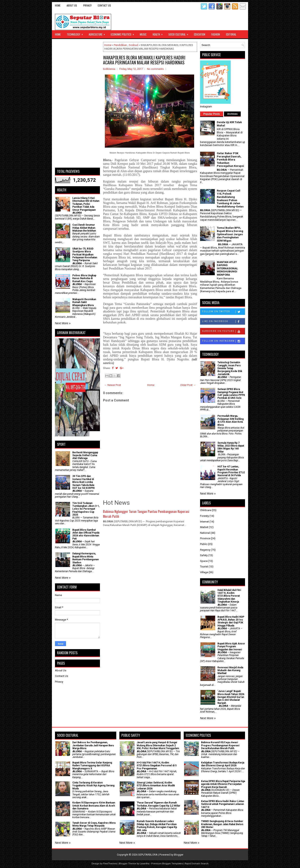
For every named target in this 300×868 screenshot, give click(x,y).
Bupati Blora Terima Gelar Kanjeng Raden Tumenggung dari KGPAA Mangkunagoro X (92, 766)
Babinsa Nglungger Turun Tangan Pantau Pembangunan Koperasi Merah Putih (146, 514)
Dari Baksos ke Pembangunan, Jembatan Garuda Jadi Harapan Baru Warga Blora (93, 745)
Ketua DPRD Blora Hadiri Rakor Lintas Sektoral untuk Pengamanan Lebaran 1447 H (223, 804)
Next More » (63, 323)
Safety (204, 555)
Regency (205, 550)
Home (58, 5)
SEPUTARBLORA (148, 855)
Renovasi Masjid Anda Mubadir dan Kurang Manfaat (230, 670)
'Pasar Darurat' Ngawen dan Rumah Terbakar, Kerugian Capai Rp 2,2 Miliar (158, 804)
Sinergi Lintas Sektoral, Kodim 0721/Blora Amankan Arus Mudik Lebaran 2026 (156, 786)
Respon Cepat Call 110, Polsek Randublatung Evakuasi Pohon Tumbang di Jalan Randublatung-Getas (230, 199)
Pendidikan (120, 45)
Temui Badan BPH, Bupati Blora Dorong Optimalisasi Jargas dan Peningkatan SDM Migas (230, 234)
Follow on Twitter (223, 312)
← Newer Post (113, 385)
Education (200, 34)
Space (204, 561)
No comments (155, 69)
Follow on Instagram (223, 341)
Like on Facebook (223, 322)
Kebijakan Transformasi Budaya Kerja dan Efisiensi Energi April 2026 (223, 764)
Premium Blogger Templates (167, 864)
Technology (76, 33)
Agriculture (98, 33)
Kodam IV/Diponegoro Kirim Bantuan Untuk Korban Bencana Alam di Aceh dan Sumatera (94, 806)
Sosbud (133, 45)
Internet (204, 522)
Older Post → (188, 385)
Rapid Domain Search (197, 864)
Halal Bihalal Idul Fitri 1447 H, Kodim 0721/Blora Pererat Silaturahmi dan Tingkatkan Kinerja (229, 596)
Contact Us (104, 5)
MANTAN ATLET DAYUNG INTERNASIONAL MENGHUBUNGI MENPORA (227, 268)
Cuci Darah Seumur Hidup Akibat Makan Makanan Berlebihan (84, 228)
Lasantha (145, 864)
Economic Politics (124, 33)
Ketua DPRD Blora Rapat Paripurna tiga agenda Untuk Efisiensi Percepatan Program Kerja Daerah (223, 784)
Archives (232, 114)
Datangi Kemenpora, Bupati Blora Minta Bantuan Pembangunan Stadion (86, 558)
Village (204, 572)
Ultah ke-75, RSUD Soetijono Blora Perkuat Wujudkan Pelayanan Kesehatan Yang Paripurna (85, 255)
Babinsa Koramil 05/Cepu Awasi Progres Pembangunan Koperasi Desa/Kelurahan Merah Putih (220, 745)
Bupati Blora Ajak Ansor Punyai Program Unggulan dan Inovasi (231, 647)
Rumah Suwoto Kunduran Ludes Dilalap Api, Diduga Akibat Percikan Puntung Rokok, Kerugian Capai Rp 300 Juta (157, 826)
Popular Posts (212, 114)
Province (205, 538)
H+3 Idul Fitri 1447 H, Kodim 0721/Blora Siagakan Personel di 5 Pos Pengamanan (157, 766)
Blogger (179, 855)
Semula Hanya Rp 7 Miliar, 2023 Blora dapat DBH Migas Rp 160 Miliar (231, 447)
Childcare (206, 510)
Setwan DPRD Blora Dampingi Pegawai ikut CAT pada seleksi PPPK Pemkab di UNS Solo (231, 394)
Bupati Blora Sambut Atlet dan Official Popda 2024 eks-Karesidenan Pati (86, 534)
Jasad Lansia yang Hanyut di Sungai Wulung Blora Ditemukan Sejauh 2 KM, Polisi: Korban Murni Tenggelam (158, 745)
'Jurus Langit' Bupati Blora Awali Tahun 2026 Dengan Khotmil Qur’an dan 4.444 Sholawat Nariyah (231, 697)
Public (204, 544)
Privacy (87, 5)
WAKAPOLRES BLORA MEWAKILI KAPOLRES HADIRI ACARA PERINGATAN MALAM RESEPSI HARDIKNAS (144, 60)
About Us (72, 5)
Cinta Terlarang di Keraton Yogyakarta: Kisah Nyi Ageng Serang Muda (93, 786)
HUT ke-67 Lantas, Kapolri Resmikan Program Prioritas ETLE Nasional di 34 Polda (231, 471)
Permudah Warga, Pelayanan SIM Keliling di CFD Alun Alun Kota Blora (231, 420)
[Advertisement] (77, 103)
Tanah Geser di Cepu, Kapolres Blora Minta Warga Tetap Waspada (94, 824)
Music (143, 34)
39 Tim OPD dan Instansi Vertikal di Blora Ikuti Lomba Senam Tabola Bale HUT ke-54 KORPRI (84, 482)
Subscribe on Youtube (223, 331)
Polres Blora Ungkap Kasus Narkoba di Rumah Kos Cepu (84, 278)
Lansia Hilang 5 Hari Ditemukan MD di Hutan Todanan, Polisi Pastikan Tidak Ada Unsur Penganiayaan (86, 204)
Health (159, 33)
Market (204, 527)
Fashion (216, 34)
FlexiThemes (110, 864)
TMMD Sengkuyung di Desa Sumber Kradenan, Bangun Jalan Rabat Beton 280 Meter (222, 824)
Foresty (204, 516)
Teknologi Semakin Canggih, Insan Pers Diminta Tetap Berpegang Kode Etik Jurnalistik (230, 368)
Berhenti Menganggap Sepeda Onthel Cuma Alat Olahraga (85, 455)
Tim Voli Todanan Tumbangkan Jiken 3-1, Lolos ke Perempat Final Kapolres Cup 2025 (86, 509)
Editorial (231, 34)
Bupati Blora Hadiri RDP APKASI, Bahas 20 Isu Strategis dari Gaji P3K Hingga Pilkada (231, 621)
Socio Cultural (180, 33)
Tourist (204, 567)
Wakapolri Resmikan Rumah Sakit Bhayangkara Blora (84, 302)
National (205, 533)
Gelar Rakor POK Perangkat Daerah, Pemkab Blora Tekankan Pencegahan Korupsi (230, 160)
